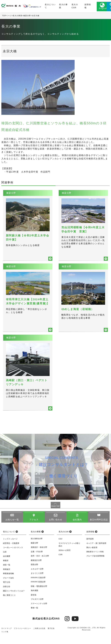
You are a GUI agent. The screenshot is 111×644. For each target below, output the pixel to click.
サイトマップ (7, 638)
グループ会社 (8, 587)
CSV (61, 548)
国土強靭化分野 (37, 548)
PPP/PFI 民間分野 (38, 591)
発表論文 (7, 579)
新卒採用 (90, 548)
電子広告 (51, 638)
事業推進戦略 (8, 583)
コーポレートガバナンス (13, 557)
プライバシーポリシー (23, 638)
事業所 (6, 570)
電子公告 (7, 592)
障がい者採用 (92, 557)
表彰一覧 (7, 574)
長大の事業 (56, 7)
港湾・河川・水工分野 (40, 565)
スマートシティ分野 (39, 613)
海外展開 (34, 600)
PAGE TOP (56, 516)
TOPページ (7, 16)
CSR (61, 564)
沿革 (5, 561)
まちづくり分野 (37, 583)
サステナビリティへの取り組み (70, 554)
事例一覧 (34, 617)
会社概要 (7, 566)
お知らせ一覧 (12, 529)
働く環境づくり (64, 486)
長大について (45, 7)
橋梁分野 (27, 16)
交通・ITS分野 (37, 561)
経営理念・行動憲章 (11, 553)
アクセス (34, 529)
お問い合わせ (56, 529)
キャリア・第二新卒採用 (96, 553)
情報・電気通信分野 (39, 596)
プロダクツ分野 (37, 609)
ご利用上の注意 (40, 638)
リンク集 (5, 641)
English (90, 9)
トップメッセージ (10, 548)
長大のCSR (66, 7)
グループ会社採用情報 (95, 565)
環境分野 (34, 574)
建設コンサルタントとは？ (64, 474)
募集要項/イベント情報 (95, 561)
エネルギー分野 (37, 578)
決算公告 (7, 596)
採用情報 (75, 7)
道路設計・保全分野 (39, 557)
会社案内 (77, 529)
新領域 (33, 604)
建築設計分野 (36, 570)
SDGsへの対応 (65, 560)
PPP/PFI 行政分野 (38, 587)
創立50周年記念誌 (99, 529)
